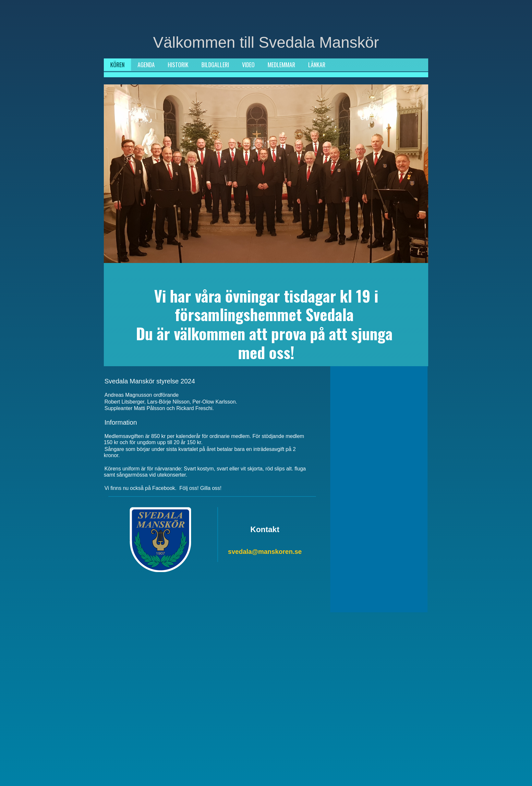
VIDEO (248, 65)
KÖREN (117, 65)
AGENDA (146, 65)
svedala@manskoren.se (265, 552)
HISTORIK (178, 65)
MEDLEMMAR (281, 65)
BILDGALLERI (215, 65)
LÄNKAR (317, 65)
